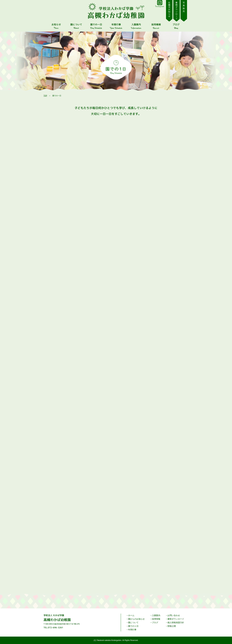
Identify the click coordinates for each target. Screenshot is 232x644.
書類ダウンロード (176, 619)
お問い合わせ (174, 615)
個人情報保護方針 (176, 622)
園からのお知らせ (136, 619)
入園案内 (156, 615)
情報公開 (172, 626)
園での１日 (133, 626)
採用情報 (156, 619)
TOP (45, 96)
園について (133, 622)
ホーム (131, 615)
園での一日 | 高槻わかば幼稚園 (116, 11)
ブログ (155, 622)
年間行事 (132, 630)
